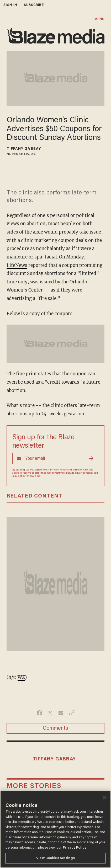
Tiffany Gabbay (24, 149)
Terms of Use (80, 470)
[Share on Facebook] (39, 713)
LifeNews (17, 265)
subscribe (34, 5)
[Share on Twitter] (50, 713)
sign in (10, 5)
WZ (21, 677)
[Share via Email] (61, 713)
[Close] (105, 797)
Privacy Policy (58, 470)
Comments (55, 728)
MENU (99, 19)
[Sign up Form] (56, 458)
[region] (55, 829)
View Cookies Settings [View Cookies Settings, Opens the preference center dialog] (55, 858)
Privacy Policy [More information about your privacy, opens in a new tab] (75, 848)
